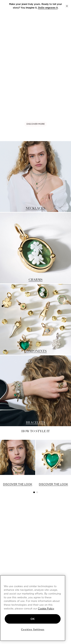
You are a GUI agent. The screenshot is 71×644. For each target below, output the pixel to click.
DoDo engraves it (48, 8)
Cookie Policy (46, 608)
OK (33, 619)
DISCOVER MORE (36, 124)
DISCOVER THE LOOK (18, 484)
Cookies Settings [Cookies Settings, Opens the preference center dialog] (33, 629)
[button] (67, 6)
